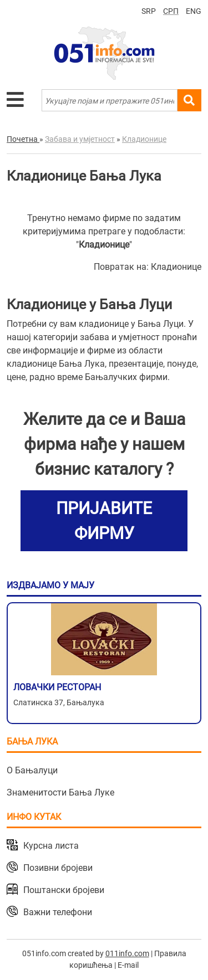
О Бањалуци (32, 770)
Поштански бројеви (64, 890)
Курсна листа (51, 846)
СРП (171, 11)
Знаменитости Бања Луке (60, 792)
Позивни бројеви (58, 868)
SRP (149, 11)
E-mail (128, 965)
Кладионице (176, 267)
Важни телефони (58, 912)
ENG (194, 11)
